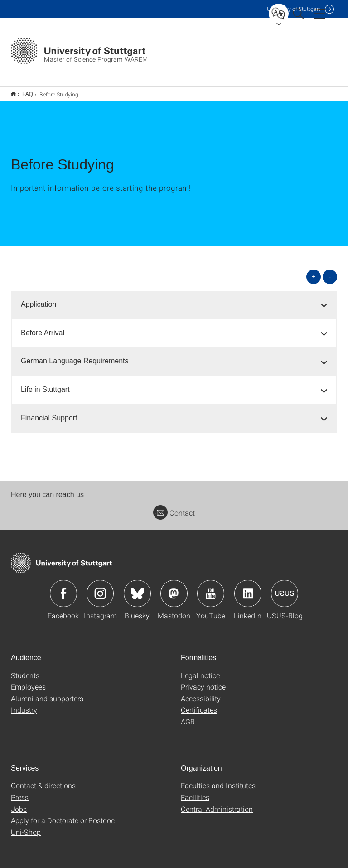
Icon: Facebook (63, 588)
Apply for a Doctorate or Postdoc (63, 814)
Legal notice (200, 669)
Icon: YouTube (211, 588)
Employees (28, 681)
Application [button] (39, 298)
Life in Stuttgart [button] (45, 383)
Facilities (195, 791)
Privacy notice (203, 681)
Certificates (199, 704)
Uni (294, 9)
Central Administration (217, 803)
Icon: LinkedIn (248, 588)
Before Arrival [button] (43, 327)
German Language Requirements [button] (75, 355)
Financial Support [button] (49, 412)
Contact (174, 507)
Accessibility (201, 692)
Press (20, 791)
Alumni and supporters (47, 692)
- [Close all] (330, 271)
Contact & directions (43, 779)
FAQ (23, 91)
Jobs (19, 803)
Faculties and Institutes (218, 779)
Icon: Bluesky (137, 588)
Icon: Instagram (100, 588)
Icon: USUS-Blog (285, 588)
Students (25, 669)
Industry (24, 704)
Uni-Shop (26, 826)
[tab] (174, 299)
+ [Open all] (314, 271)
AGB (188, 716)
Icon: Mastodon (174, 588)
